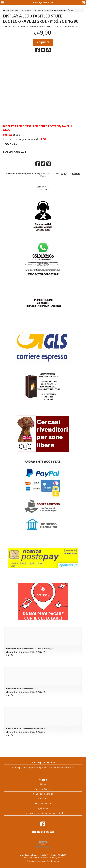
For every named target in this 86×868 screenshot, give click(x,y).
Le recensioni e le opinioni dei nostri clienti (43, 813)
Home (43, 784)
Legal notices (43, 808)
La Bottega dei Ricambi (43, 2)
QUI (46, 189)
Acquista (43, 42)
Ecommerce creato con (43, 861)
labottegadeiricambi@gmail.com (51, 857)
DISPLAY (72, 10)
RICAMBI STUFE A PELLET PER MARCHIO (18, 10)
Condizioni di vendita (43, 794)
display (64, 174)
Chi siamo (43, 799)
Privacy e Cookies (43, 789)
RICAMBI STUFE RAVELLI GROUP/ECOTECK (51, 10)
